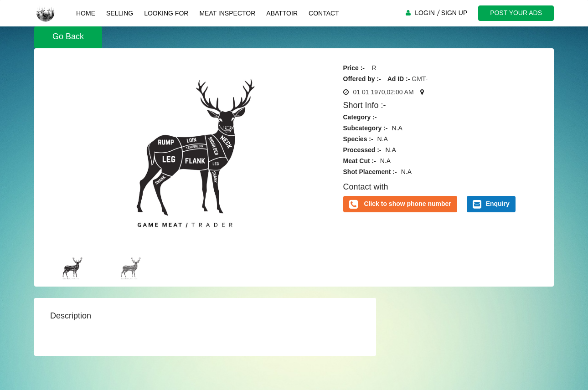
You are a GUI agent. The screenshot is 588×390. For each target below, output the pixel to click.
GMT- (420, 79)
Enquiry (491, 204)
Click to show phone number (407, 204)
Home (86, 13)
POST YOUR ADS (516, 13)
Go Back (68, 36)
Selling (120, 13)
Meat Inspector (227, 13)
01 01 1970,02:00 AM (384, 92)
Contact (324, 13)
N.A (397, 128)
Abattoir (282, 13)
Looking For (166, 13)
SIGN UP (454, 13)
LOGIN (425, 13)
